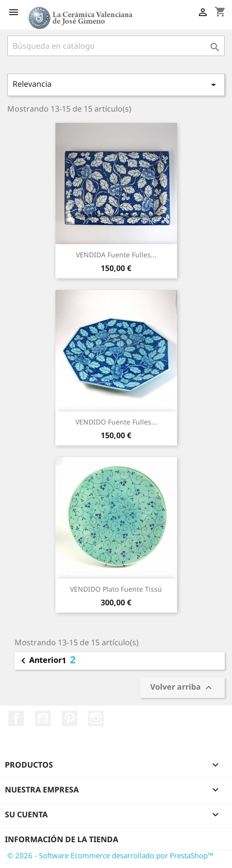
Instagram (96, 718)
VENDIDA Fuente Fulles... (116, 255)
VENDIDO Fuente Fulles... (116, 422)
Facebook (16, 718)
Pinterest (70, 718)
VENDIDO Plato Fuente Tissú (116, 589)
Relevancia (116, 85)
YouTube (43, 718)
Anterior (40, 661)
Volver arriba (182, 687)
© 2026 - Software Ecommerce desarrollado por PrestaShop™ (110, 855)
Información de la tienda (62, 839)
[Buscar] (116, 46)
